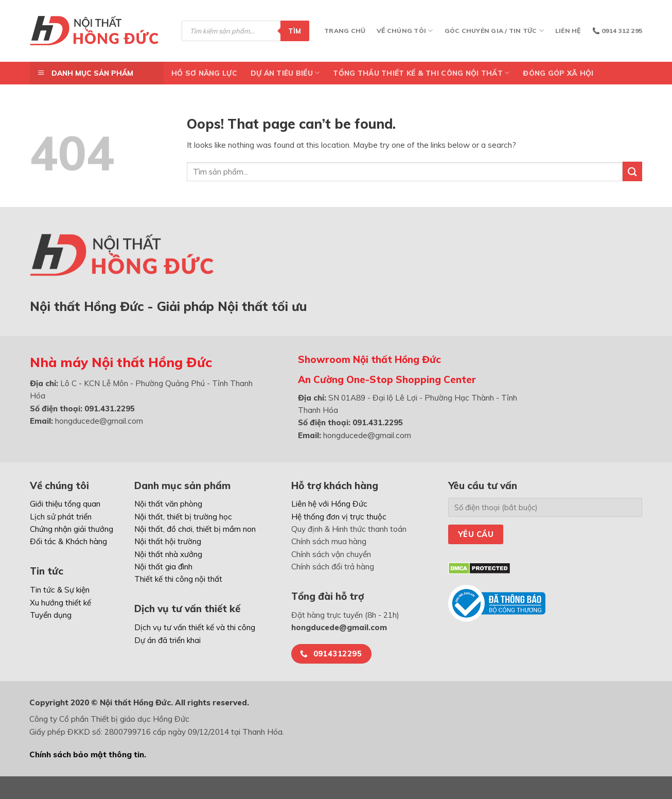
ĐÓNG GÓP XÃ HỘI (558, 73)
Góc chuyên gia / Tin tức (494, 31)
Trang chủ (345, 31)
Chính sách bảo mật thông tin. (88, 754)
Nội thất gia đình (163, 567)
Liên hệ (568, 31)
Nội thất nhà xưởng (168, 554)
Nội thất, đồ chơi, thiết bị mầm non (195, 529)
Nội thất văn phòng (168, 504)
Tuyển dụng (51, 615)
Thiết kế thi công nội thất (178, 579)
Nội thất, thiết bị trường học (183, 517)
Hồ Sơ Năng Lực (204, 73)
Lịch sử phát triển (61, 517)
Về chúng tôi (405, 31)
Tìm (295, 31)
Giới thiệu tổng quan (65, 504)
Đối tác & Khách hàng (68, 541)
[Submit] (632, 171)
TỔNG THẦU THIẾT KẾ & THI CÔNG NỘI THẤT (421, 73)
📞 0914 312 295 (617, 31)
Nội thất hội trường (168, 541)
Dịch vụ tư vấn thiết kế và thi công (195, 627)
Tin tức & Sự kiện (60, 590)
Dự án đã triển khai (167, 640)
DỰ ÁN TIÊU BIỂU (285, 73)
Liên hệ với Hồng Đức (329, 504)
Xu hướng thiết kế (60, 603)
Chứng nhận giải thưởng (72, 529)
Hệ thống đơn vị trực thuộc (339, 517)
